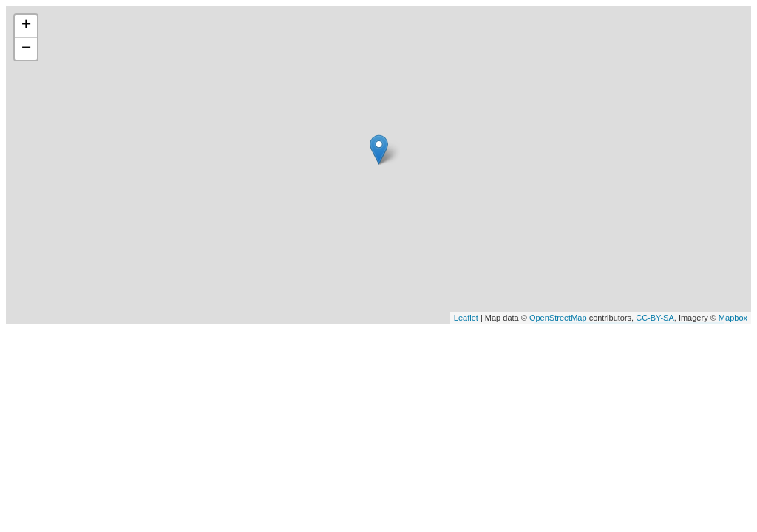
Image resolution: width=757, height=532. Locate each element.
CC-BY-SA (655, 318)
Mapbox (733, 318)
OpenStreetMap (558, 318)
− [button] (26, 49)
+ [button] (26, 26)
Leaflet (466, 318)
